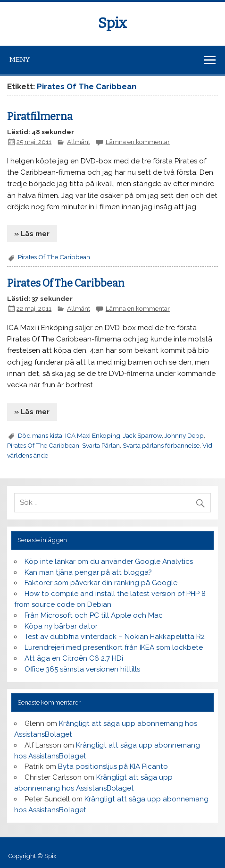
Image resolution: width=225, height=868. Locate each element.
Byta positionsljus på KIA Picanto (113, 766)
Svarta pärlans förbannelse (161, 445)
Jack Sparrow (142, 435)
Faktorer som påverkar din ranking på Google (101, 583)
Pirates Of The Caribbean (54, 257)
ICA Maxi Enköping (93, 435)
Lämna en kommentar (138, 142)
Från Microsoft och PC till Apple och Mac (94, 615)
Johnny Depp (184, 435)
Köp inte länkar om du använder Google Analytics (109, 562)
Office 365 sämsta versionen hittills (82, 669)
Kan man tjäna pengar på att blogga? (88, 572)
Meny (20, 60)
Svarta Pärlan (101, 445)
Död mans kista (40, 435)
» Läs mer (32, 234)
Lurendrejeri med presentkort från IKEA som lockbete (114, 647)
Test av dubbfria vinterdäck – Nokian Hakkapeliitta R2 (115, 637)
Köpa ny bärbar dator (61, 626)
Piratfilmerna (40, 117)
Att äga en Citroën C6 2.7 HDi (74, 658)
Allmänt (79, 142)
